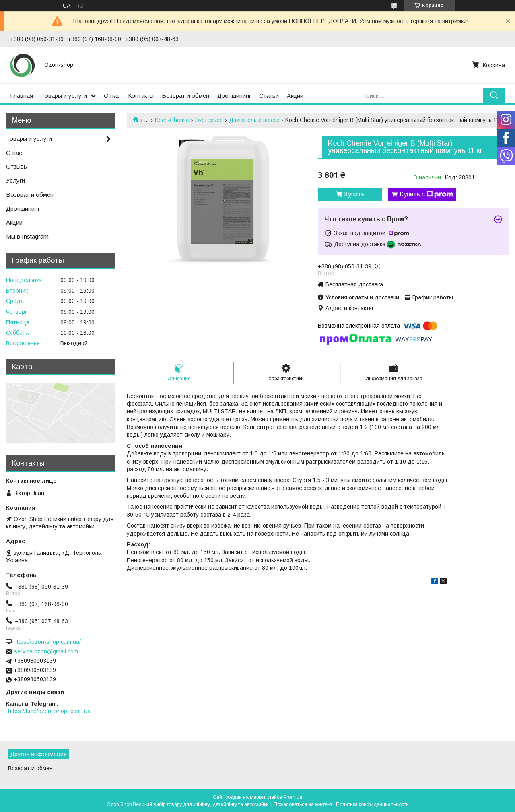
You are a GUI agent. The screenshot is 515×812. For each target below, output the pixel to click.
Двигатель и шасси (254, 120)
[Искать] (494, 96)
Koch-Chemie (172, 120)
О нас (112, 96)
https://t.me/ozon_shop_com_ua (49, 711)
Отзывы (17, 166)
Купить (354, 194)
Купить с (426, 194)
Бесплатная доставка (354, 284)
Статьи (269, 96)
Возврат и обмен (185, 96)
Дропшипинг (234, 96)
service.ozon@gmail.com (46, 651)
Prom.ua (293, 797)
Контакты (141, 96)
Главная (22, 96)
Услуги (15, 180)
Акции (295, 96)
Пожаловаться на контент (303, 804)
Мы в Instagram (27, 236)
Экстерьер (209, 120)
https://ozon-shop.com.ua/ (47, 642)
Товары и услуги (64, 96)
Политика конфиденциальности (372, 804)
